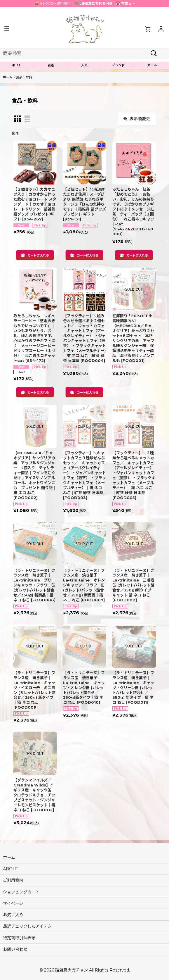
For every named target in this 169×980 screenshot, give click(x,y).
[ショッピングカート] (147, 29)
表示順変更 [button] (137, 119)
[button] (7, 29)
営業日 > (128, 3)
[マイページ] (161, 29)
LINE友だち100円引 (96, 3)
